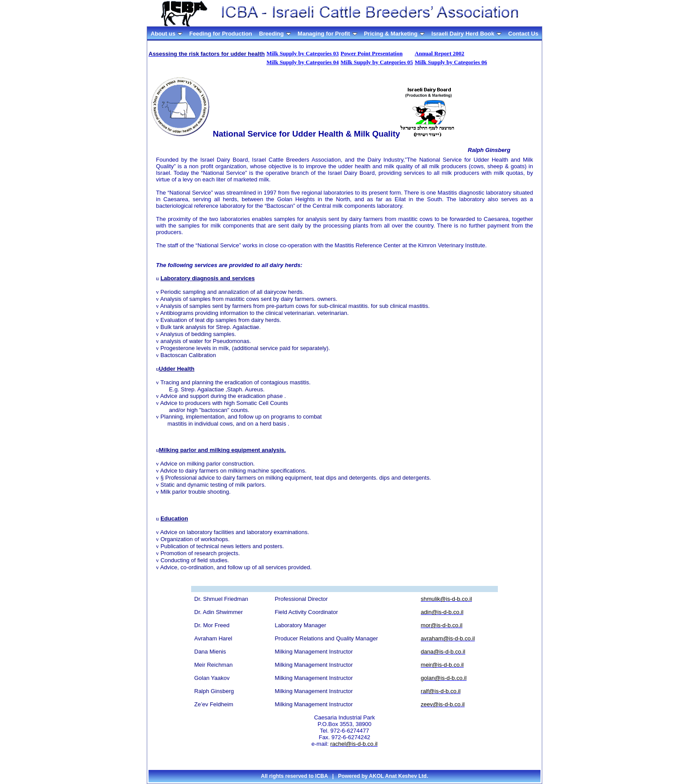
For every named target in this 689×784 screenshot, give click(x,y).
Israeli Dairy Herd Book (466, 34)
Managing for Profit (327, 34)
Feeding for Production (221, 34)
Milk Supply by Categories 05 (377, 62)
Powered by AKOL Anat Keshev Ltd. (383, 776)
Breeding (275, 34)
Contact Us (524, 34)
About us (167, 34)
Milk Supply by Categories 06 (451, 62)
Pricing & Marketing (394, 34)
